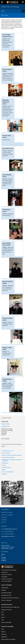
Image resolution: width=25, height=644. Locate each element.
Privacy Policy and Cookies (8, 547)
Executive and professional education (10, 598)
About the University (7, 604)
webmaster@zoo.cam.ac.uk (8, 536)
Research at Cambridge (7, 626)
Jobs (2, 620)
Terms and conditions (6, 581)
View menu (2, 2)
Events (3, 617)
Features (3, 632)
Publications (5, 463)
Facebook (4, 557)
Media (4, 470)
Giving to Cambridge (6, 622)
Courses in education (6, 600)
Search (23, 2)
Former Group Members (8, 472)
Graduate (4, 590)
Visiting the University (6, 610)
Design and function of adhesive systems (12, 455)
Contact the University (7, 575)
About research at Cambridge (8, 639)
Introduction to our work (8, 451)
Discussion (4, 634)
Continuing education (6, 595)
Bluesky (3, 554)
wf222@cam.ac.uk (6, 426)
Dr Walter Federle (6, 424)
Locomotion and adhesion (8, 457)
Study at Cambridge (6, 585)
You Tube (4, 559)
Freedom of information (7, 579)
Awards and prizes (7, 467)
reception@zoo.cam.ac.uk (11, 529)
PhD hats (5, 474)
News (3, 615)
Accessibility (4, 577)
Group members (6, 453)
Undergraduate (5, 588)
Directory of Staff (5, 545)
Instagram (4, 560)
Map (2, 612)
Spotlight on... (5, 637)
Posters (4, 465)
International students (6, 593)
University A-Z (5, 572)
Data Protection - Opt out (7, 549)
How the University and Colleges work (10, 607)
